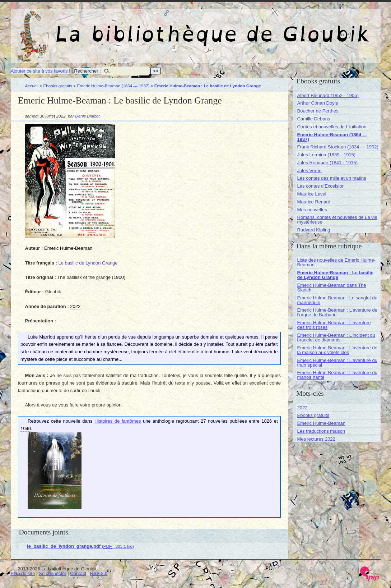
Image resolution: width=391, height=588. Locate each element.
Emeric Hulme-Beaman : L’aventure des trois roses (334, 325)
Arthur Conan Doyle (318, 103)
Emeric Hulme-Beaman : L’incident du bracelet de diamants (336, 337)
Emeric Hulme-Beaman (321, 423)
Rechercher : (87, 71)
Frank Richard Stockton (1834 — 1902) (338, 147)
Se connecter (53, 573)
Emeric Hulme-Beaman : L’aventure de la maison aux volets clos (337, 350)
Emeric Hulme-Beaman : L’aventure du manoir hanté (337, 375)
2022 (302, 408)
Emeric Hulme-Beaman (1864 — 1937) (113, 86)
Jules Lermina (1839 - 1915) (327, 155)
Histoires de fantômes (118, 421)
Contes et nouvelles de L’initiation (332, 127)
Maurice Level (312, 194)
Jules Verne (309, 171)
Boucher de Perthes (318, 111)
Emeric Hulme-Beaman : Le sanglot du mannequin (337, 300)
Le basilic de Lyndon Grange (88, 263)
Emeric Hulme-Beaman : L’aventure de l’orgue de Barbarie (337, 312)
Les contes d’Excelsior (320, 186)
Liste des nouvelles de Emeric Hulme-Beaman (336, 262)
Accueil (32, 86)
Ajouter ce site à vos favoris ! (41, 71)
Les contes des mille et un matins (332, 178)
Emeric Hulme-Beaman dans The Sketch (332, 288)
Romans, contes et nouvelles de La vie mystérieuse (337, 220)
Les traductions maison (321, 431)
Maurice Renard (314, 202)
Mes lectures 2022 (316, 439)
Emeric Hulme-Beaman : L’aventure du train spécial (337, 363)
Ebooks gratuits (58, 86)
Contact (78, 573)
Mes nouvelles (312, 210)
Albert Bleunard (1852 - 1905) (328, 95)
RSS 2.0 (99, 573)
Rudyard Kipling (314, 230)
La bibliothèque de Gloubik (272, 28)
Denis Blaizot (87, 116)
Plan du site (23, 573)
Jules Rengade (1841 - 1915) (327, 163)
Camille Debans (314, 119)
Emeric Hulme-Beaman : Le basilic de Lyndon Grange (335, 275)
